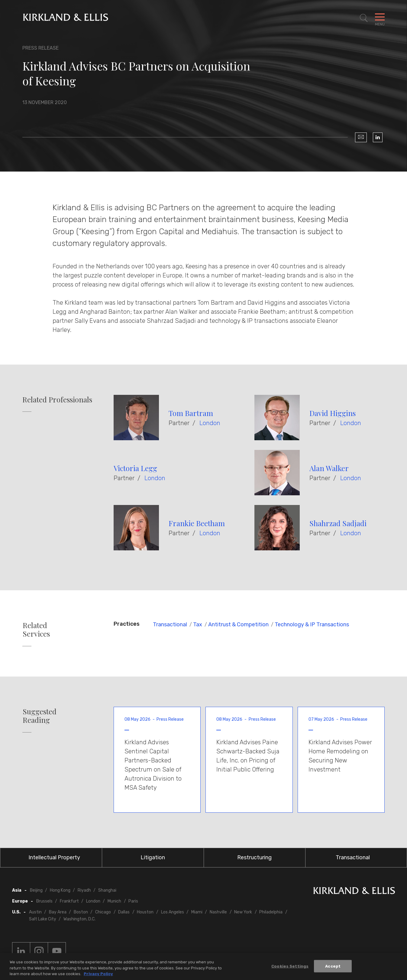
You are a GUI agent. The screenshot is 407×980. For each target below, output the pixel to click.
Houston (145, 912)
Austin (35, 912)
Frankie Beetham (197, 523)
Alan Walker (329, 468)
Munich (114, 901)
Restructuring (254, 857)
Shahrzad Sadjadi (338, 523)
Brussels (44, 901)
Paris (133, 901)
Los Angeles (173, 912)
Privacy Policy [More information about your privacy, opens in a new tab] (98, 975)
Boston (81, 912)
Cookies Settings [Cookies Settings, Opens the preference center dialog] (290, 967)
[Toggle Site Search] (364, 18)
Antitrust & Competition (238, 624)
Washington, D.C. (79, 919)
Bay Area (58, 912)
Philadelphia (271, 912)
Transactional (170, 624)
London (210, 423)
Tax (198, 624)
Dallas (124, 912)
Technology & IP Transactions (312, 624)
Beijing (36, 890)
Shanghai (107, 890)
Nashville (218, 912)
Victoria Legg (135, 468)
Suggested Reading (40, 716)
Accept (333, 967)
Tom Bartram (191, 413)
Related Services (36, 630)
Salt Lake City (43, 919)
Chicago (103, 912)
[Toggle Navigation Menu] (380, 18)
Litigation (153, 857)
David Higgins (333, 413)
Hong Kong (60, 890)
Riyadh (84, 890)
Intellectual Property (54, 857)
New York (243, 912)
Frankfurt (69, 901)
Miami (197, 912)
